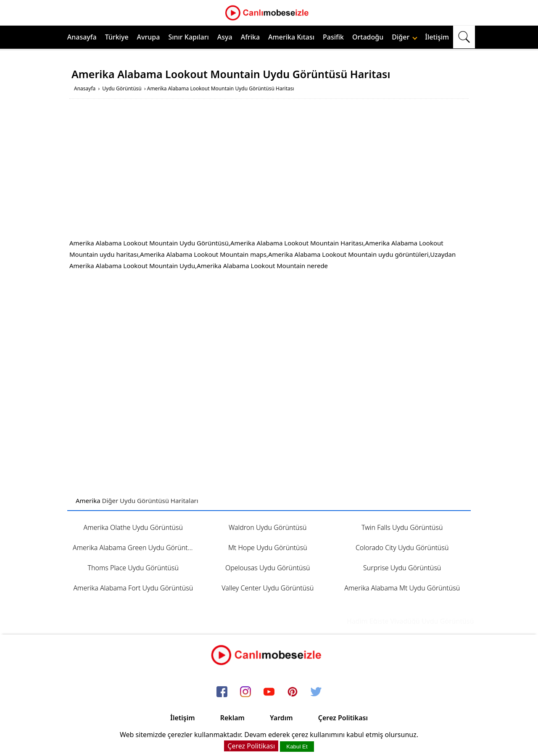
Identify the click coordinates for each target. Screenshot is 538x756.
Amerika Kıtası (291, 37)
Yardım (281, 718)
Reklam (232, 718)
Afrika (250, 37)
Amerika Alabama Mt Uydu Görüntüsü (402, 588)
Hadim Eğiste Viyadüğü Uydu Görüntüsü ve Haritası (433, 621)
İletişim (437, 37)
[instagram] (245, 693)
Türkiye (117, 37)
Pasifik (333, 37)
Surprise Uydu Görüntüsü (402, 568)
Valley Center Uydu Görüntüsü (268, 588)
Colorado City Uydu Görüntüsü (402, 548)
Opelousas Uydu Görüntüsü (268, 568)
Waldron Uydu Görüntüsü (268, 527)
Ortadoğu (368, 37)
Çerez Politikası (343, 718)
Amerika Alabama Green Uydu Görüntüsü (136, 548)
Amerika (88, 500)
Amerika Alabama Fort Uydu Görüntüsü (133, 588)
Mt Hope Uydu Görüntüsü (268, 548)
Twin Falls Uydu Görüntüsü (402, 527)
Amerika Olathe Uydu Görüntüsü (133, 527)
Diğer (405, 37)
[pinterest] (293, 693)
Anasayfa (82, 37)
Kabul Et (297, 747)
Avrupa (149, 37)
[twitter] (316, 693)
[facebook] (222, 693)
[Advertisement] (269, 170)
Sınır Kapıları (188, 37)
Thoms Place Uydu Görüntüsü (133, 568)
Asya (225, 37)
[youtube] (269, 693)
